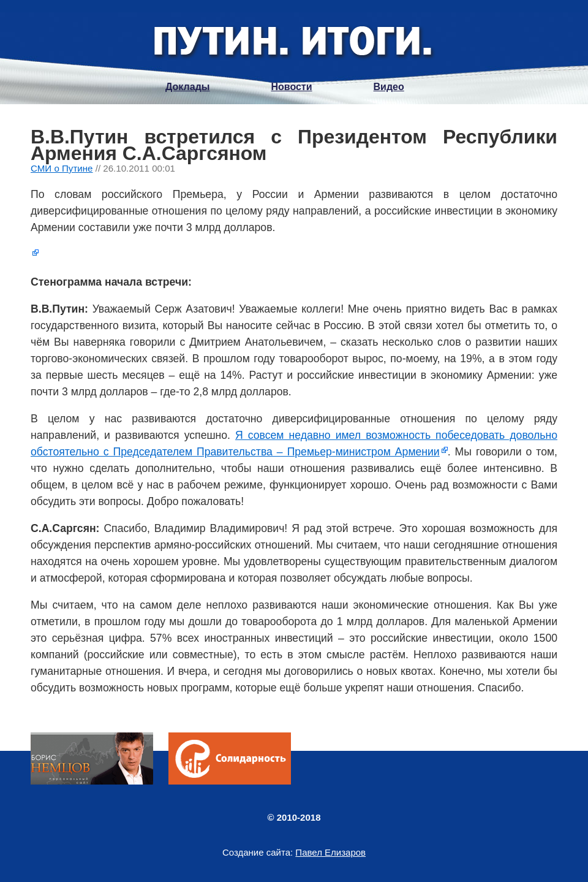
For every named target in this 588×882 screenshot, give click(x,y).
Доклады (187, 87)
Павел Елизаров (330, 852)
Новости (291, 87)
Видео (389, 87)
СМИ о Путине (62, 168)
